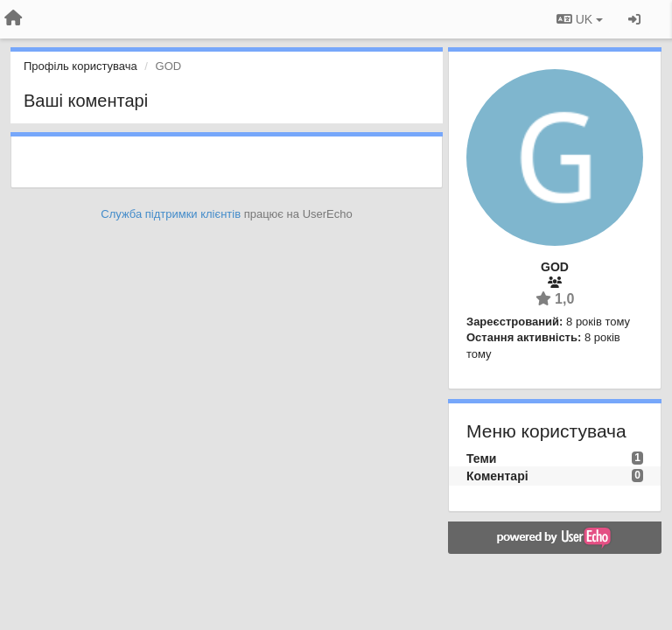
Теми (481, 458)
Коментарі (497, 476)
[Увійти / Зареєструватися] (634, 19)
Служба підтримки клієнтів (171, 214)
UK (580, 19)
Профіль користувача (80, 66)
